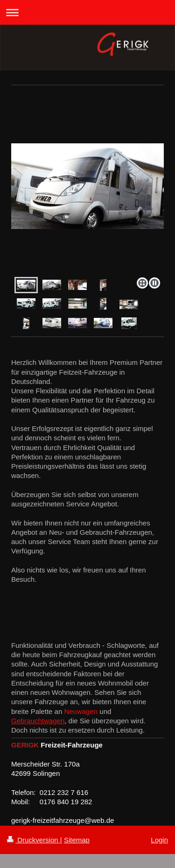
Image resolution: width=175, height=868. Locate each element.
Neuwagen (81, 711)
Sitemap (77, 840)
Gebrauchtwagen (38, 721)
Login (159, 840)
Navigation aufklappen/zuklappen (87, 12)
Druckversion (34, 840)
